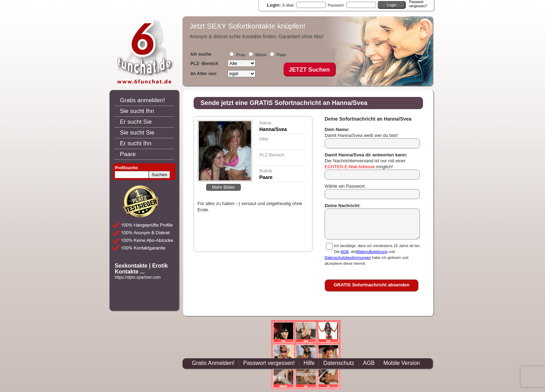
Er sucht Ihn (136, 143)
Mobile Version (402, 363)
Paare (128, 154)
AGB (345, 252)
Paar (281, 55)
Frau (241, 55)
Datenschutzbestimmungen (348, 258)
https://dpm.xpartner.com (138, 277)
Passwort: (336, 5)
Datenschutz (339, 363)
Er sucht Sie (136, 122)
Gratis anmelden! (142, 100)
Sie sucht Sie (137, 133)
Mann (261, 55)
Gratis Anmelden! (213, 363)
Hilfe (309, 363)
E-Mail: (288, 5)
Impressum (308, 374)
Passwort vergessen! (269, 363)
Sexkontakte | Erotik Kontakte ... (141, 269)
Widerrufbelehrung (372, 252)
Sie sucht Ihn (137, 111)
